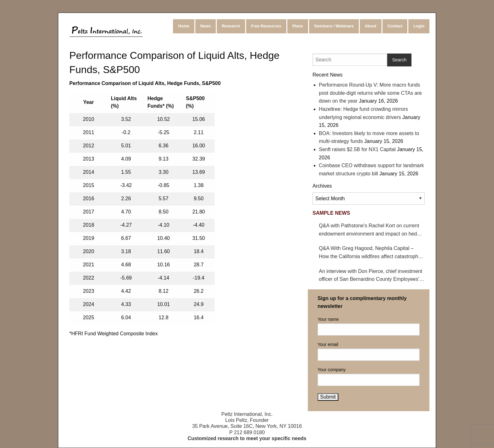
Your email (369, 351)
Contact (395, 26)
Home (184, 26)
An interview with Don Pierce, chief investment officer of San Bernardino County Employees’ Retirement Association (370, 276)
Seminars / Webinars (334, 26)
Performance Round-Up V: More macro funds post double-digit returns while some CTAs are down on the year (370, 93)
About (371, 26)
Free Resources (266, 26)
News (206, 26)
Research (231, 26)
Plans (298, 26)
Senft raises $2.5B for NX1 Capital (357, 149)
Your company (369, 377)
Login (419, 26)
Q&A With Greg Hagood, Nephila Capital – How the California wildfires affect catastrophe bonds (370, 253)
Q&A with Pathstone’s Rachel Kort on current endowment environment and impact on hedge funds (371, 230)
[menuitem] (184, 26)
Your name (369, 326)
